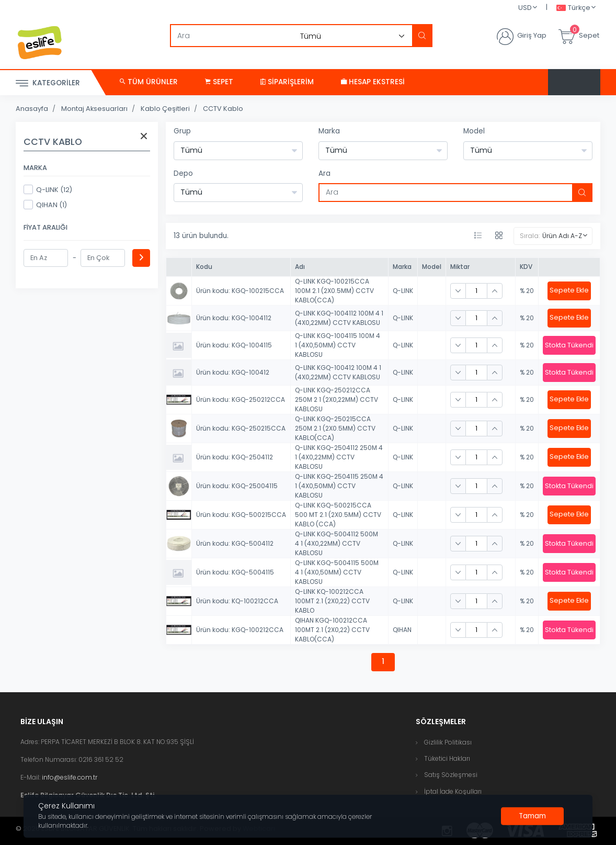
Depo (183, 173)
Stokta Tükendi (569, 345)
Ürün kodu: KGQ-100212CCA (240, 630)
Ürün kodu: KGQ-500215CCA (241, 515)
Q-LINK (403, 291)
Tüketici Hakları (447, 758)
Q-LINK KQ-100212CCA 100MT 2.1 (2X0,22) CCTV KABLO (332, 601)
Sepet (219, 82)
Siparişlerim (287, 82)
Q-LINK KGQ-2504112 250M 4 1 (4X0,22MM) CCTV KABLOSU (339, 457)
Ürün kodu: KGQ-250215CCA (241, 428)
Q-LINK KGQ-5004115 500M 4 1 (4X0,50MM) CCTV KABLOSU (337, 572)
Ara (324, 173)
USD (525, 8)
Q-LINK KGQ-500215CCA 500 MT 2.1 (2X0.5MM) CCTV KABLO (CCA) (338, 515)
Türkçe (573, 8)
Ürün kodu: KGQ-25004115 (237, 486)
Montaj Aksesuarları (94, 109)
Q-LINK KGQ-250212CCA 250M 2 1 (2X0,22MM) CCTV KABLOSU (336, 399)
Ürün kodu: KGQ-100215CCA (240, 291)
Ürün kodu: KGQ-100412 (233, 372)
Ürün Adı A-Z (562, 236)
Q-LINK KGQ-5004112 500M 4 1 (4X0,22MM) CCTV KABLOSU (336, 543)
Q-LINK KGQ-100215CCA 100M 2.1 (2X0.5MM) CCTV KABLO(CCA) (334, 291)
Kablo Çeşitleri (165, 109)
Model (474, 131)
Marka (329, 131)
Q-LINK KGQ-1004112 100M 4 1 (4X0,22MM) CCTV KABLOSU (339, 318)
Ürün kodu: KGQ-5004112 (235, 543)
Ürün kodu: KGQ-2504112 (235, 457)
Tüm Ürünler (149, 82)
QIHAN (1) (45, 205)
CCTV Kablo (223, 109)
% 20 (527, 291)
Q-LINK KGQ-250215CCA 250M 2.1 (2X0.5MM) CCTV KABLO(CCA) (335, 428)
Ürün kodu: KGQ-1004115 (234, 345)
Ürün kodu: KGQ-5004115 (235, 572)
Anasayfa (32, 109)
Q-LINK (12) (48, 189)
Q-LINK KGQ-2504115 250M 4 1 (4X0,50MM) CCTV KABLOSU (339, 486)
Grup (182, 131)
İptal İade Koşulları (453, 791)
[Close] (532, 816)
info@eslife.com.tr (70, 777)
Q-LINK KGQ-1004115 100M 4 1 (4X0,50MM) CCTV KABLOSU (338, 345)
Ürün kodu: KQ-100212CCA (237, 601)
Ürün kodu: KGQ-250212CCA (241, 399)
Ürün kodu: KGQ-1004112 (234, 318)
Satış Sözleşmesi (451, 775)
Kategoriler (48, 83)
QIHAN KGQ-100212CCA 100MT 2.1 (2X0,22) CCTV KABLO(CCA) (332, 630)
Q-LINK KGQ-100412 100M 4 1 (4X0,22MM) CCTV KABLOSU (338, 372)
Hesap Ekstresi (373, 82)
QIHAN (402, 630)
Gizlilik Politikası (448, 742)
